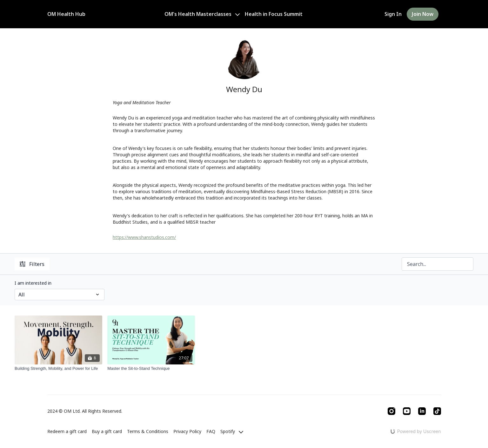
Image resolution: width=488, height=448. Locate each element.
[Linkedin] (422, 411)
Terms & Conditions (148, 431)
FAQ (211, 431)
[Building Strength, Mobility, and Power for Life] (58, 369)
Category (24, 283)
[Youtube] (407, 411)
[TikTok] (437, 411)
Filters (32, 264)
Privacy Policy (187, 431)
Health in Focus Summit (274, 14)
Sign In (393, 14)
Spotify (232, 431)
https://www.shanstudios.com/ (144, 237)
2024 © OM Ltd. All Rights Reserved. (85, 411)
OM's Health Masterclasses (202, 14)
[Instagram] (391, 411)
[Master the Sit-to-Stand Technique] (151, 369)
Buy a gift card (107, 431)
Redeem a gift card (67, 431)
